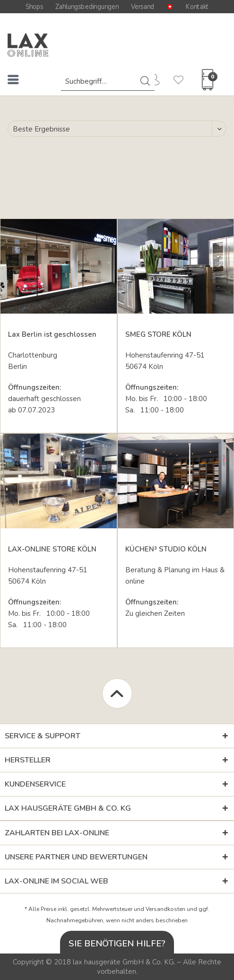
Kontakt (197, 7)
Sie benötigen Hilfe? (117, 943)
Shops (35, 7)
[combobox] (108, 81)
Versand (143, 7)
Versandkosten (165, 909)
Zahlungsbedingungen (87, 7)
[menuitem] (13, 81)
